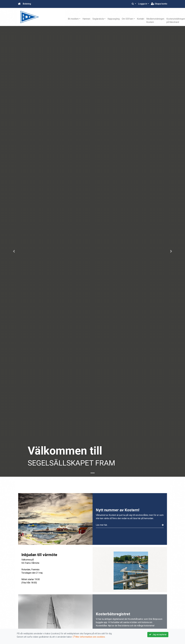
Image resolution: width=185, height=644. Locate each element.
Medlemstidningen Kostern (155, 20)
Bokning (27, 4)
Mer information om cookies (89, 637)
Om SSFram (127, 19)
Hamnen (86, 19)
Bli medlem (73, 19)
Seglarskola (98, 19)
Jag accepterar (158, 634)
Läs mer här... (130, 525)
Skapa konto (159, 4)
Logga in (143, 4)
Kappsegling (114, 19)
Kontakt (141, 19)
